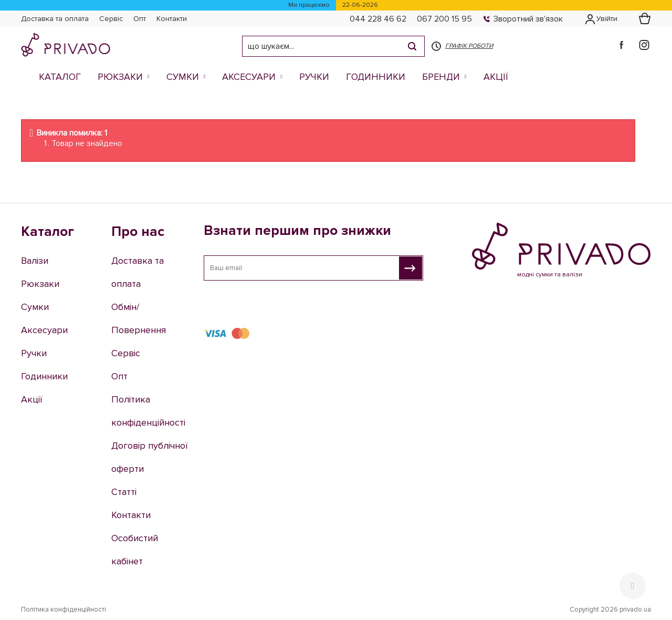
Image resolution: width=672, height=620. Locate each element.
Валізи (35, 261)
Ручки (314, 77)
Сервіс (111, 19)
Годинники (376, 77)
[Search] (412, 46)
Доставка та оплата (55, 19)
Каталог (60, 77)
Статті (124, 492)
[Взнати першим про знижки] (411, 268)
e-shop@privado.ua (522, 342)
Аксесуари (249, 77)
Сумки (183, 77)
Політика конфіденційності (64, 609)
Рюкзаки (120, 77)
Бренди (441, 77)
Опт (140, 19)
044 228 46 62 (378, 19)
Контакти (172, 19)
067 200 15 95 (444, 19)
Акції (496, 77)
